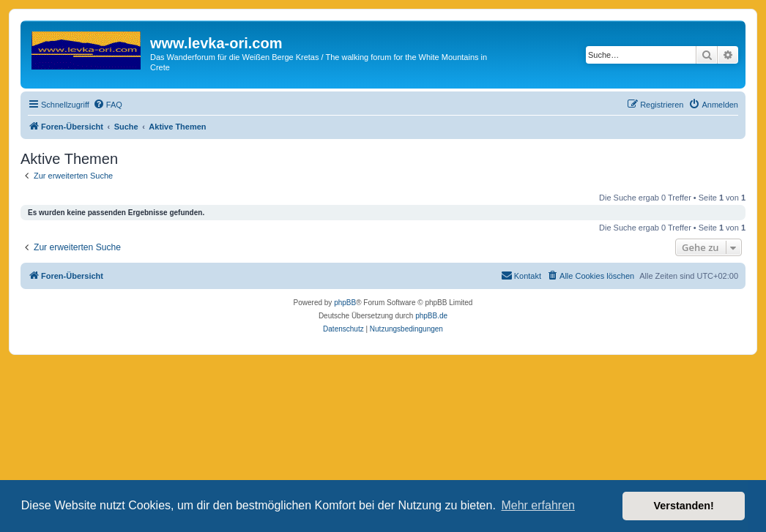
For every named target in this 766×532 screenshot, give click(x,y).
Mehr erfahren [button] (538, 505)
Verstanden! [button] (684, 506)
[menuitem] (108, 105)
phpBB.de (431, 316)
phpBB (345, 303)
